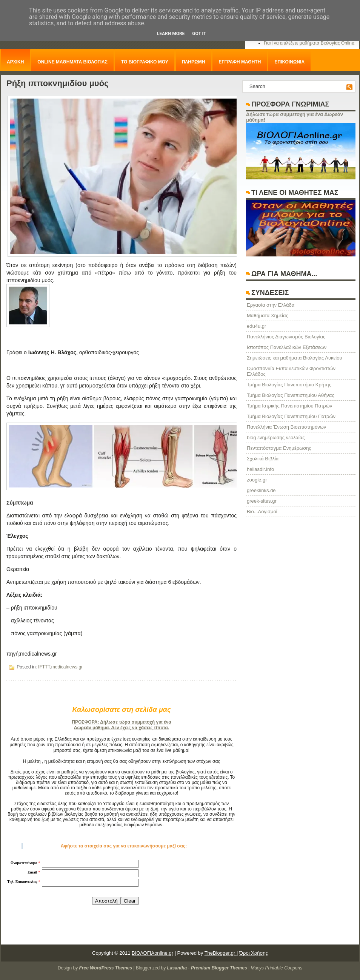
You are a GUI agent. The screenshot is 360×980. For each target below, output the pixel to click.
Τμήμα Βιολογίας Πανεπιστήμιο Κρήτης (289, 385)
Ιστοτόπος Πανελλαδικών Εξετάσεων (287, 347)
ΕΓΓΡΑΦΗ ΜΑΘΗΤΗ (240, 62)
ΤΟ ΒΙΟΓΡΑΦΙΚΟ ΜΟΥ (145, 62)
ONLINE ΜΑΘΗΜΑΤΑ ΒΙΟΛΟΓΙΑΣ (72, 62)
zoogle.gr (257, 480)
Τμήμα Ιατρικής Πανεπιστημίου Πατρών (289, 406)
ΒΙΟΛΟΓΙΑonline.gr (152, 953)
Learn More (171, 34)
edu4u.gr (256, 326)
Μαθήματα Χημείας (268, 316)
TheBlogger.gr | (221, 953)
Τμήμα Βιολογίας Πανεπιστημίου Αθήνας (291, 395)
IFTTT (44, 667)
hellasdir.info (260, 469)
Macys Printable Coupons (276, 968)
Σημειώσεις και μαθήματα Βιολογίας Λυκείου (295, 358)
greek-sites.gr (262, 501)
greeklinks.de (261, 490)
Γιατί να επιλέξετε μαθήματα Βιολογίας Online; (310, 43)
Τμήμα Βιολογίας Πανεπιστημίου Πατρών (291, 416)
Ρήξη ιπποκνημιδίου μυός (58, 83)
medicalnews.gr (67, 667)
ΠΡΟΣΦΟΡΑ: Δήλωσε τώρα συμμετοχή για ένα (121, 722)
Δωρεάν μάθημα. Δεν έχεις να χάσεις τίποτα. (122, 728)
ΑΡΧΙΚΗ (15, 62)
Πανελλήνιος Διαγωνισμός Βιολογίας (286, 337)
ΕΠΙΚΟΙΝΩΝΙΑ (289, 62)
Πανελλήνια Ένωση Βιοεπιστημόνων (286, 427)
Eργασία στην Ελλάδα (271, 305)
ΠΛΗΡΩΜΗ (194, 62)
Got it (199, 34)
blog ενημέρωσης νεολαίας (276, 438)
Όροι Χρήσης (254, 953)
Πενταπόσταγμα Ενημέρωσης (279, 448)
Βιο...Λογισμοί (262, 512)
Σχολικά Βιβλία (263, 459)
